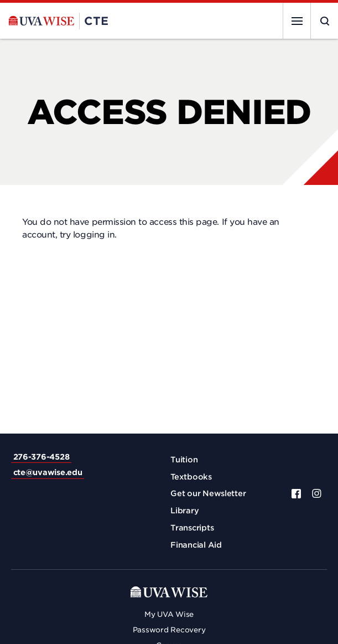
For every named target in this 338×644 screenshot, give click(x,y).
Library (184, 511)
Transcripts (192, 528)
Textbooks (191, 477)
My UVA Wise (169, 614)
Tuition (184, 460)
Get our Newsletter (208, 493)
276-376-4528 (41, 457)
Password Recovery (169, 630)
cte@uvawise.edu (48, 472)
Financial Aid (196, 545)
